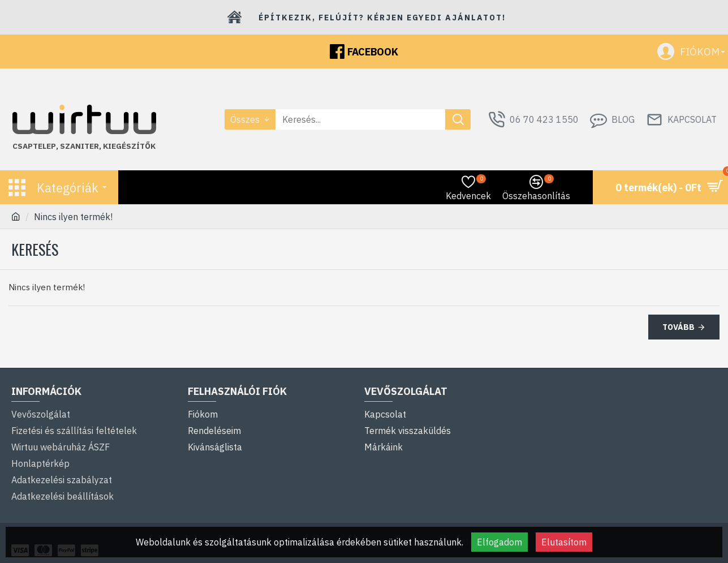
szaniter (79, 146)
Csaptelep (34, 146)
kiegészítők (129, 146)
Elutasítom (564, 542)
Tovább (679, 327)
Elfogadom (499, 542)
